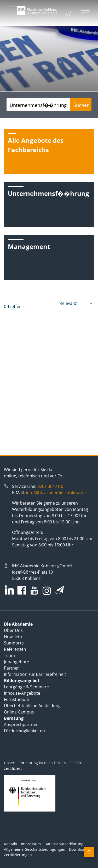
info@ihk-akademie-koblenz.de (56, 493)
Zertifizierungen (18, 855)
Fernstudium (17, 699)
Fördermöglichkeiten (24, 731)
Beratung (14, 718)
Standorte (14, 643)
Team (9, 655)
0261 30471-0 (50, 486)
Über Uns (13, 630)
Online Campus (19, 712)
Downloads (79, 849)
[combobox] (74, 304)
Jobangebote (16, 662)
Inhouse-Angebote (22, 693)
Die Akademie (18, 624)
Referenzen (15, 649)
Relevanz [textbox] (68, 303)
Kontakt (11, 844)
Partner (11, 668)
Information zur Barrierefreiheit (35, 674)
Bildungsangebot (22, 681)
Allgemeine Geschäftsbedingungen (35, 849)
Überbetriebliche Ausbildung (32, 706)
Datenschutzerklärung (64, 844)
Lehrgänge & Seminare (26, 687)
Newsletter (15, 637)
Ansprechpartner (21, 724)
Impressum (31, 844)
